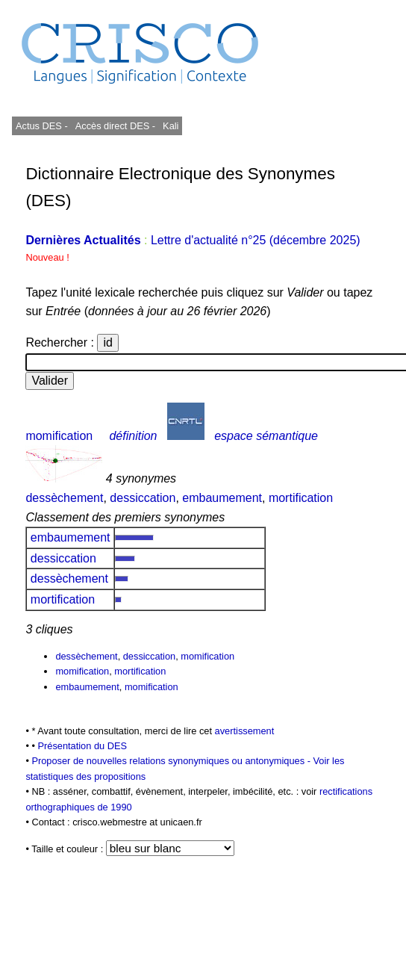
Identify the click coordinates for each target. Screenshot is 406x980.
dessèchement (64, 498)
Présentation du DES (82, 746)
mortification (301, 498)
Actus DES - (42, 126)
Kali (171, 126)
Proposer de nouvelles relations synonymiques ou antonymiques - (172, 761)
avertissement (245, 731)
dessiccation (143, 498)
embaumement (222, 498)
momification (59, 436)
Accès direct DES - (115, 126)
